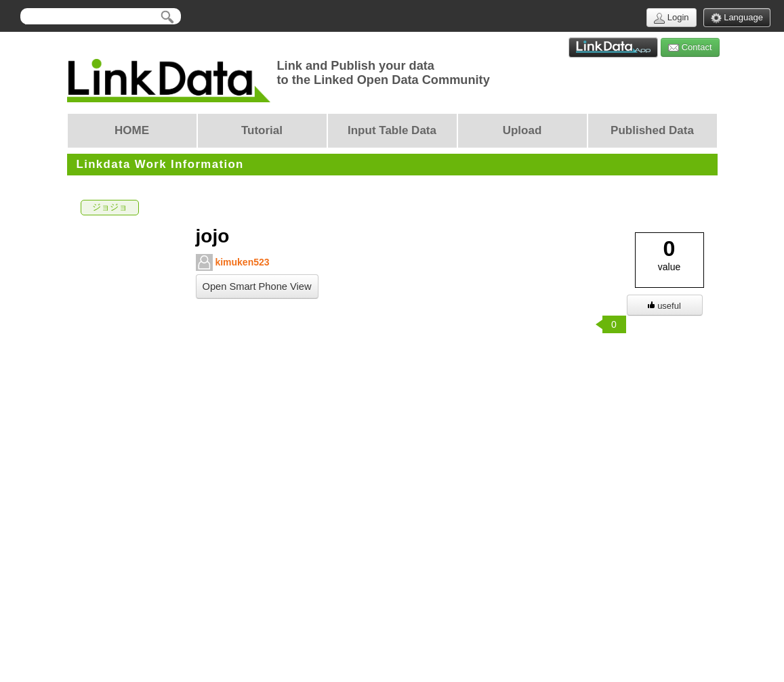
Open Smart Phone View (257, 286)
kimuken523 (233, 262)
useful (664, 306)
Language (737, 18)
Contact (690, 48)
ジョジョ (110, 207)
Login (671, 18)
